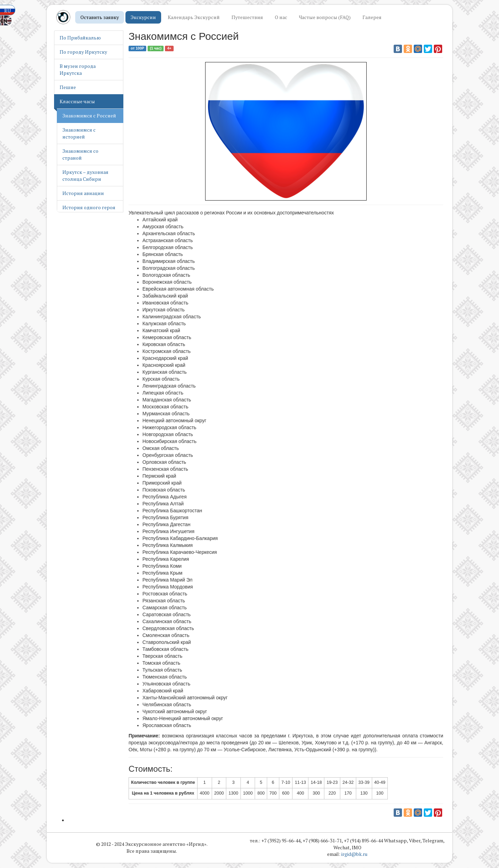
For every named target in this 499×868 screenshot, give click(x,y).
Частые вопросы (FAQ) (325, 17)
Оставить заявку (100, 17)
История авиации (83, 193)
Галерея (372, 17)
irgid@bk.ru (354, 855)
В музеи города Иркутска (78, 69)
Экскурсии (143, 17)
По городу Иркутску (83, 52)
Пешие (68, 87)
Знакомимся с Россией (89, 116)
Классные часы (77, 101)
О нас (281, 17)
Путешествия (247, 17)
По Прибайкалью (80, 38)
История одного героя (89, 207)
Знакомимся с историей (79, 133)
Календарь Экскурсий (194, 17)
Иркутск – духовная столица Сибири (85, 175)
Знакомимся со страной (80, 154)
